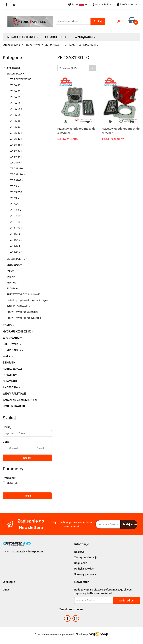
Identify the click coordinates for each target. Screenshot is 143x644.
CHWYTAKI (10, 381)
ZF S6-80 (16, 91)
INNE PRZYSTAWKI (19, 306)
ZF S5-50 (16, 133)
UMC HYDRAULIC (14, 406)
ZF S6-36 (15, 121)
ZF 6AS (15, 204)
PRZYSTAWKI (12, 68)
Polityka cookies (84, 569)
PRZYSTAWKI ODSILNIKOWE (23, 294)
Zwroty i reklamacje (86, 557)
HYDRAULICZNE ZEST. (18, 332)
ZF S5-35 (16, 145)
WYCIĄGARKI (85, 37)
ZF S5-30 (16, 151)
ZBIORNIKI (9, 363)
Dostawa (79, 552)
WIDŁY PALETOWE (14, 394)
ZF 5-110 (16, 222)
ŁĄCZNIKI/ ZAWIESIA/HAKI (20, 400)
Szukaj (27, 458)
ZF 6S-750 (16, 192)
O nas (6, 590)
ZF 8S (15, 186)
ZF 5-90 (16, 210)
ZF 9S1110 (18, 174)
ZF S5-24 (16, 157)
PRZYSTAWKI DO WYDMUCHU (24, 312)
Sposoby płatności (85, 574)
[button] (82, 544)
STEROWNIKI (12, 344)
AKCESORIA (11, 387)
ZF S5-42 (16, 139)
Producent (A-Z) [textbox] (68, 68)
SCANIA (12, 288)
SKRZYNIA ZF (15, 74)
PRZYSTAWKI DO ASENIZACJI (24, 318)
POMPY (9, 325)
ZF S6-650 (16, 109)
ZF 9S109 (17, 180)
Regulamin (81, 563)
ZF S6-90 (16, 85)
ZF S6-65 (16, 115)
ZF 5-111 (15, 216)
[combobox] (77, 68)
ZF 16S (15, 234)
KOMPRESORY (13, 350)
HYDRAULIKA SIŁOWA (22, 37)
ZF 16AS (16, 240)
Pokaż (27, 496)
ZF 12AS (16, 252)
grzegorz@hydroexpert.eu (27, 551)
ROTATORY (11, 375)
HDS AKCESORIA (56, 37)
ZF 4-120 (16, 228)
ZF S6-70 (16, 97)
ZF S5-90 (15, 127)
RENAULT (12, 283)
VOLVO (11, 277)
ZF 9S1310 (16, 168)
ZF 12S (15, 246)
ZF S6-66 (16, 103)
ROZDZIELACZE (13, 369)
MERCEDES (14, 265)
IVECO (10, 271)
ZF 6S (15, 198)
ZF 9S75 (16, 163)
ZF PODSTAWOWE (22, 79)
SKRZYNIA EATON (18, 259)
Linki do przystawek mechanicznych (27, 300)
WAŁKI (8, 356)
